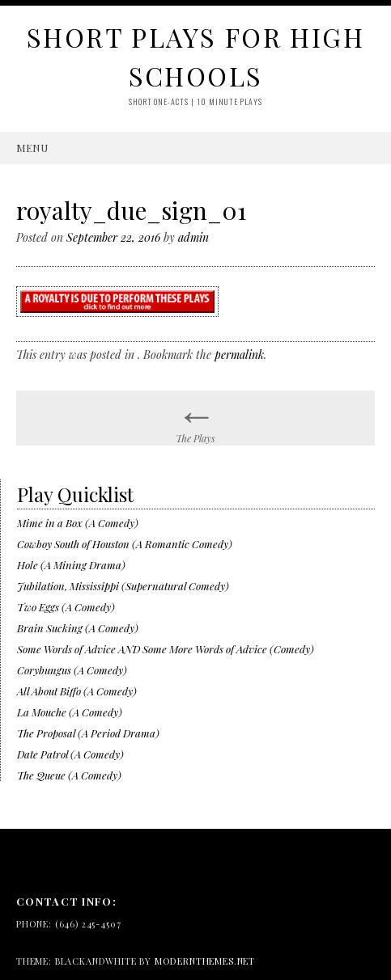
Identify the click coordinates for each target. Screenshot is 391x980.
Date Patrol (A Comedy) (70, 754)
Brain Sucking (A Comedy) (78, 628)
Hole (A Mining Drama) (71, 565)
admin (193, 237)
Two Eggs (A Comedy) (66, 607)
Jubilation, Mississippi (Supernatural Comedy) (123, 586)
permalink (239, 355)
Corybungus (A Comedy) (72, 670)
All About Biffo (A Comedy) (77, 691)
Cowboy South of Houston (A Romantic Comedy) (125, 544)
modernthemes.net (205, 961)
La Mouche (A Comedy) (70, 712)
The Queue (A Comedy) (69, 775)
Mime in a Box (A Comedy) (78, 523)
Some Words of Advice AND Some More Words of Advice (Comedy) (166, 649)
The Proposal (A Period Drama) (88, 733)
